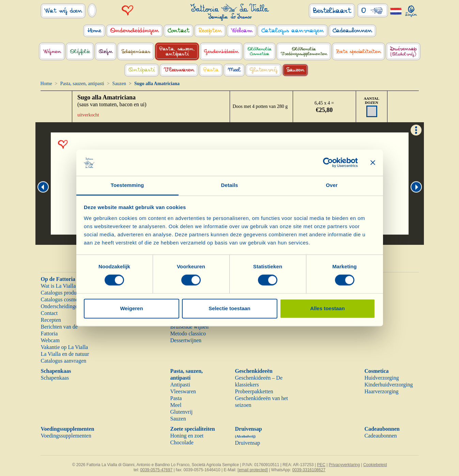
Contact (49, 313)
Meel (176, 405)
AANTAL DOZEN (371, 100)
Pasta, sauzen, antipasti (82, 84)
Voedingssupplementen (68, 429)
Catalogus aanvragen (64, 361)
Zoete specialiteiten (193, 429)
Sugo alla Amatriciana (106, 97)
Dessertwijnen (186, 340)
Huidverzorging (382, 378)
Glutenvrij (182, 412)
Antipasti (180, 385)
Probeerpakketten (254, 391)
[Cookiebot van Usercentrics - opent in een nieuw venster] (328, 163)
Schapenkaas (56, 371)
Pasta (176, 398)
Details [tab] (230, 185)
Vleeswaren (183, 391)
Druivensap (248, 443)
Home (46, 84)
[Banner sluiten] (373, 163)
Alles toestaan (327, 308)
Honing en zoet (187, 436)
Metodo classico (188, 334)
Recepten (51, 320)
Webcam (50, 340)
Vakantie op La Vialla (65, 347)
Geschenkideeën (254, 371)
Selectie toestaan (229, 308)
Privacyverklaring (344, 465)
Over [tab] (332, 185)
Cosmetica (377, 371)
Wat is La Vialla (58, 286)
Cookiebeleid (375, 465)
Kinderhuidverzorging (389, 385)
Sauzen (119, 84)
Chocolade (182, 442)
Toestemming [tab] (127, 185)
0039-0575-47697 (156, 470)
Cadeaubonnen (382, 429)
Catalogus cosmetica (63, 299)
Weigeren (131, 308)
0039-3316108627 (309, 470)
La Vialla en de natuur (65, 354)
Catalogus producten (63, 293)
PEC (321, 465)
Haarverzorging (382, 391)
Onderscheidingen (61, 306)
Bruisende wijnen (189, 327)
